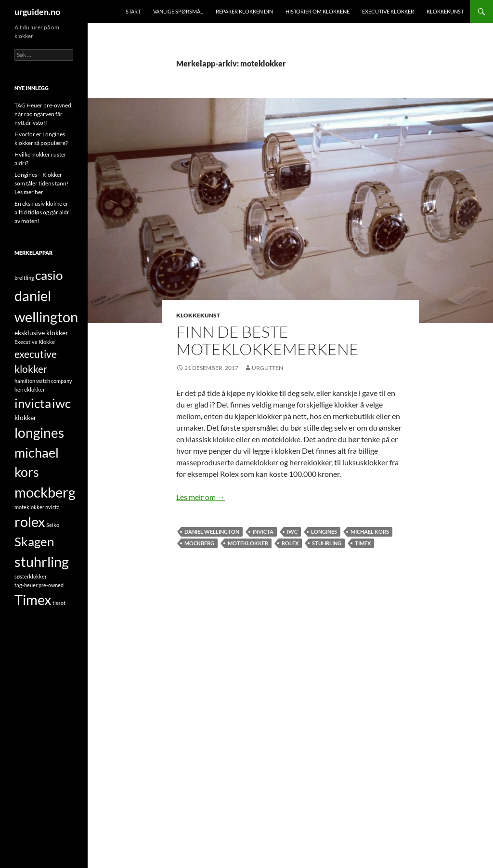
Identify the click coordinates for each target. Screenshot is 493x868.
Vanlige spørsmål (178, 11)
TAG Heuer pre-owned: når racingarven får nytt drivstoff (44, 114)
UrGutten (267, 368)
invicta (263, 532)
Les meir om (201, 497)
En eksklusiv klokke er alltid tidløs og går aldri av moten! (43, 212)
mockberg (199, 543)
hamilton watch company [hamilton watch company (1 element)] (43, 381)
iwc (292, 532)
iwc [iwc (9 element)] (61, 403)
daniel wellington (212, 532)
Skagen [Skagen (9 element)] (34, 541)
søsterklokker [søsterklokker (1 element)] (31, 576)
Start (133, 11)
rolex (290, 543)
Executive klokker (388, 11)
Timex (363, 543)
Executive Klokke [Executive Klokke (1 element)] (35, 342)
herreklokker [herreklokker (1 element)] (30, 389)
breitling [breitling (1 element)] (24, 278)
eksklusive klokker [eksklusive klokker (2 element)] (41, 333)
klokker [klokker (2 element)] (26, 417)
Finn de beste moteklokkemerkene (267, 340)
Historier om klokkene (318, 11)
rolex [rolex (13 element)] (30, 522)
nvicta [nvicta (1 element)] (52, 507)
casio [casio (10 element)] (49, 275)
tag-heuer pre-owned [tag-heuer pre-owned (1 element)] (39, 585)
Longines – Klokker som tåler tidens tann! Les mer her (41, 183)
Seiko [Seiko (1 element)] (53, 525)
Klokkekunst (445, 11)
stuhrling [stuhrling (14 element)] (42, 561)
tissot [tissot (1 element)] (59, 603)
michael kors (370, 532)
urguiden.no (37, 12)
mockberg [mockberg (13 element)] (45, 492)
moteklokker (248, 543)
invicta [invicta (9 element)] (33, 403)
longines (324, 532)
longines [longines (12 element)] (39, 433)
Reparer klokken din (244, 11)
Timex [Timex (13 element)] (33, 600)
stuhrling (327, 543)
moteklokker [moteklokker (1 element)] (29, 507)
